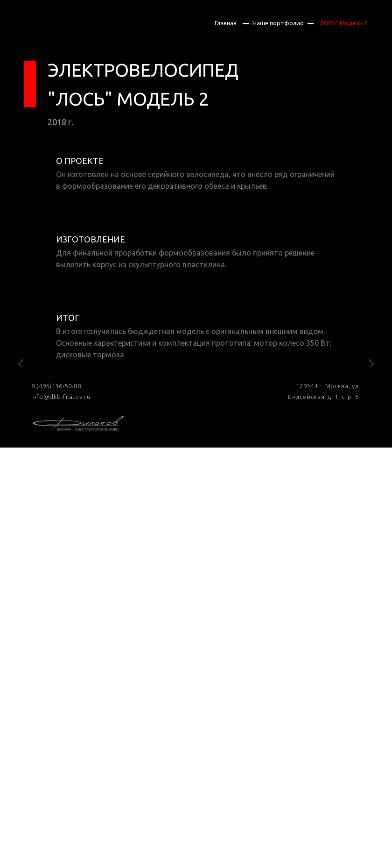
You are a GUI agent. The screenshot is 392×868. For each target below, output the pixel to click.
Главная (226, 23)
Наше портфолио (278, 23)
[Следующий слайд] (371, 430)
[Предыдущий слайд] (21, 430)
